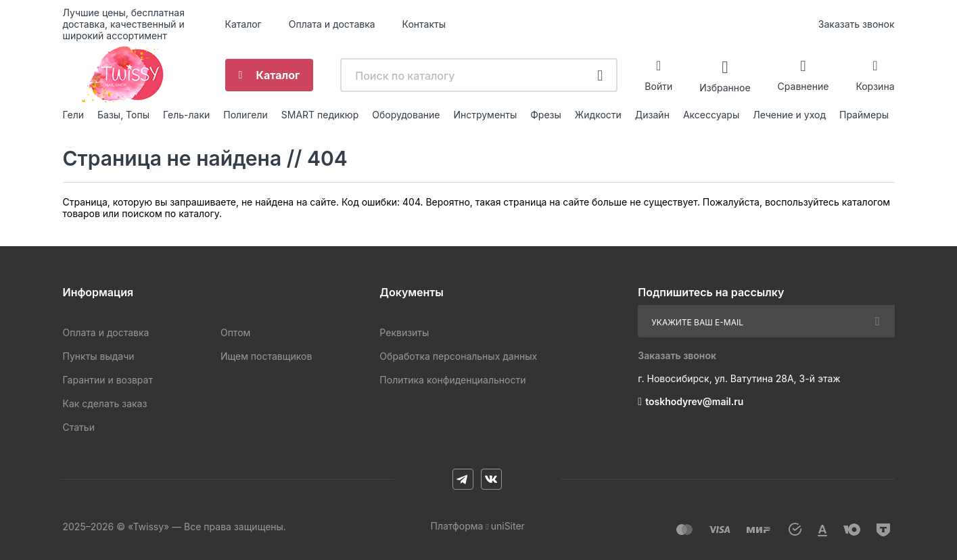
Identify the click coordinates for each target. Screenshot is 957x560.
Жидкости (598, 115)
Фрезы (546, 115)
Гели (74, 115)
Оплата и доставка (332, 24)
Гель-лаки (186, 115)
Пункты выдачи (99, 356)
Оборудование (406, 115)
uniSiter (508, 526)
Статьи (79, 427)
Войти (658, 86)
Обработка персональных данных (458, 356)
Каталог (243, 24)
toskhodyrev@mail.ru (694, 401)
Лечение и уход (789, 115)
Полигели (246, 115)
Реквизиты (404, 332)
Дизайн (652, 115)
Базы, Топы (123, 115)
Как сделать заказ (105, 403)
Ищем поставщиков (266, 356)
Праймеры (864, 115)
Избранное (725, 87)
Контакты (424, 24)
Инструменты (485, 115)
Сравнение (803, 86)
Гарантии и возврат (108, 380)
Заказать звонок (857, 24)
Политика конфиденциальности (452, 380)
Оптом (235, 332)
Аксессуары (711, 115)
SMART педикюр (320, 115)
